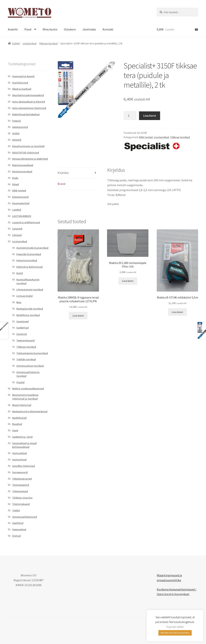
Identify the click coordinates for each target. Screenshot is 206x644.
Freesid (16, 121)
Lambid (17, 210)
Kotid (20, 273)
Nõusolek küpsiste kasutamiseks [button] (175, 633)
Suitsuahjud (19, 453)
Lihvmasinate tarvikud (30, 289)
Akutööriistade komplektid (28, 95)
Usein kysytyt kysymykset (173, 594)
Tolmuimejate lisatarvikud (32, 353)
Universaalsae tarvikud (30, 366)
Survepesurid (20, 472)
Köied (16, 184)
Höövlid (17, 140)
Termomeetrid (21, 485)
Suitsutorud (19, 460)
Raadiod (17, 424)
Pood (28, 29)
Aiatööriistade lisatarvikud (32, 248)
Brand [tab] (61, 184)
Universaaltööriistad (25, 517)
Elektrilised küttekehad (26, 114)
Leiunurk (17, 229)
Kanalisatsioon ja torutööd (28, 146)
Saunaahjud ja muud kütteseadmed (24, 445)
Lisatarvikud (30, 43)
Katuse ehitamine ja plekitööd (30, 159)
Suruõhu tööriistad (24, 466)
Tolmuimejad (20, 491)
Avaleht (13, 29)
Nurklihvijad (19, 418)
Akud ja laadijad (22, 89)
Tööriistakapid (21, 504)
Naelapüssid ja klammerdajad (30, 411)
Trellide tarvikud (26, 359)
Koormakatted (21, 203)
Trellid (16, 510)
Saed (15, 430)
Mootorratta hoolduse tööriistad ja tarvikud (25, 397)
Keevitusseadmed (23, 165)
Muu (19, 302)
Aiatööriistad (20, 83)
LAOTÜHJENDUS (22, 216)
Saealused (22, 321)
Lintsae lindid (24, 296)
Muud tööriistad (22, 405)
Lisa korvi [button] (78, 316)
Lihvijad (17, 235)
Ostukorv (70, 29)
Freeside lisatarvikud (29, 254)
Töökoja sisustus (22, 498)
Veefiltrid (18, 523)
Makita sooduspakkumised (28, 389)
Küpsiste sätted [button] (175, 627)
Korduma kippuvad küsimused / (177, 589)
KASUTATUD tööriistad (26, 153)
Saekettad (22, 328)
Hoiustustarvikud (27, 260)
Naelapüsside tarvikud (30, 309)
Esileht (16, 43)
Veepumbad (19, 529)
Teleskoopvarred (22, 479)
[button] (110, 67)
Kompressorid (20, 197)
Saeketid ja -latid (22, 437)
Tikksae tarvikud (48, 43)
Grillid (16, 133)
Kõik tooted (146, 137)
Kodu (15, 178)
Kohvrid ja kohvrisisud (29, 267)
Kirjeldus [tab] (63, 173)
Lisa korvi (150, 116)
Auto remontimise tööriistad (29, 108)
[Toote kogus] (130, 116)
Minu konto (50, 29)
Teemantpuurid (25, 340)
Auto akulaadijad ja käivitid (29, 102)
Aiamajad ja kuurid (23, 76)
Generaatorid (20, 127)
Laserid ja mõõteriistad (26, 222)
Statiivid (22, 334)
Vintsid (16, 536)
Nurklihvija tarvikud (28, 315)
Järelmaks (89, 29)
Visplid (20, 382)
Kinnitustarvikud (22, 172)
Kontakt (108, 29)
